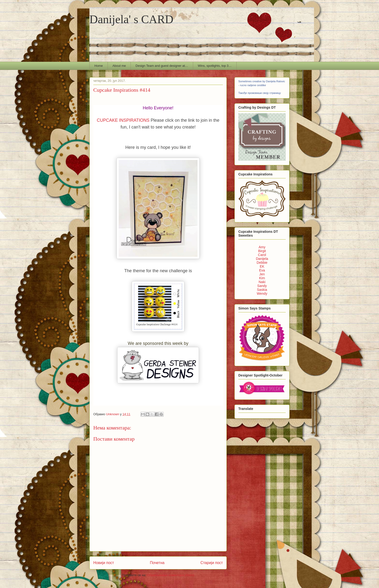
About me (119, 66)
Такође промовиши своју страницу (260, 93)
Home (99, 66)
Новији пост (104, 563)
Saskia (262, 290)
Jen (262, 274)
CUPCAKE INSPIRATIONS (123, 120)
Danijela (262, 259)
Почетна (157, 563)
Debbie (262, 263)
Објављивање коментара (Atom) (171, 575)
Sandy (262, 286)
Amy (262, 247)
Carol (262, 255)
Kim (262, 278)
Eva (262, 270)
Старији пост (212, 563)
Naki (262, 282)
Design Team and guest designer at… (162, 66)
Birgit (262, 251)
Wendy (262, 294)
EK (262, 266)
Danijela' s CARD (131, 19)
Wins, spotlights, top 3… (215, 66)
